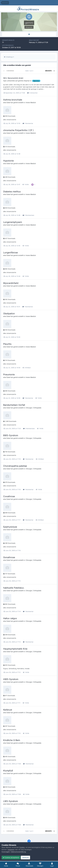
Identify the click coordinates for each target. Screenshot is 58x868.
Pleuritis (7, 344)
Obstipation (9, 314)
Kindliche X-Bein (12, 740)
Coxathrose (9, 496)
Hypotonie (8, 161)
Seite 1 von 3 (30, 71)
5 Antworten (32, 93)
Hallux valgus (10, 618)
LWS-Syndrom (11, 801)
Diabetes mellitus (12, 192)
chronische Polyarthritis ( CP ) (18, 130)
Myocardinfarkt (11, 283)
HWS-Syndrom (11, 679)
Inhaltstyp (9, 57)
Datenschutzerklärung (18, 852)
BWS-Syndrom (11, 435)
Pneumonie (9, 375)
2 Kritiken (40, 459)
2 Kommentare (28, 215)
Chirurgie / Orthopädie (33, 408)
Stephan (27, 81)
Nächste (48, 71)
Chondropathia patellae (15, 466)
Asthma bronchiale (13, 100)
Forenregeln (6, 852)
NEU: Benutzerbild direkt (13, 78)
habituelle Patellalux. (14, 588)
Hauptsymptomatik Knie (15, 649)
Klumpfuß (8, 771)
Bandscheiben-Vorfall (14, 405)
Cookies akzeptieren (11, 857)
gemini (20, 81)
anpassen (11, 850)
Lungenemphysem (13, 222)
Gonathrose (9, 557)
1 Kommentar (28, 123)
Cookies (22, 847)
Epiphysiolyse (10, 527)
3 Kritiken (27, 368)
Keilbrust (8, 710)
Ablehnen (25, 857)
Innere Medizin (31, 102)
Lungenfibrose (11, 253)
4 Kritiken (40, 520)
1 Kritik (26, 184)
